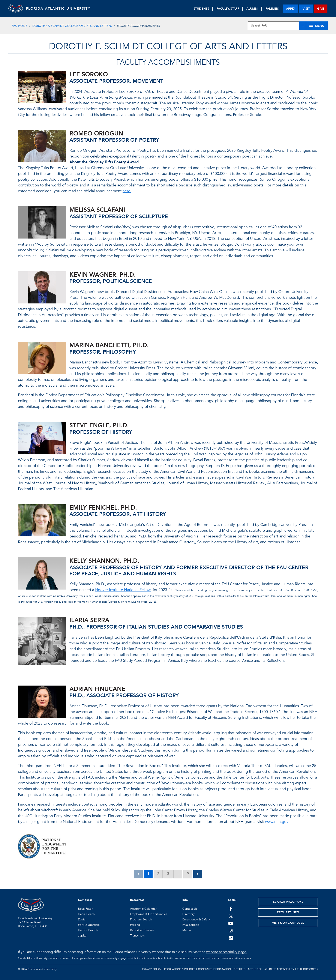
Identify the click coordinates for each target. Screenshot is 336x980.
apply (291, 9)
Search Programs (288, 902)
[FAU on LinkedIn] (231, 938)
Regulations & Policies (180, 969)
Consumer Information (214, 969)
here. (127, 191)
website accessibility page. (227, 952)
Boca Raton (86, 909)
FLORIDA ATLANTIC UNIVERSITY (62, 9)
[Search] (303, 26)
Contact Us (190, 909)
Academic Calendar (143, 909)
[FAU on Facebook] (231, 909)
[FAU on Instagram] (231, 930)
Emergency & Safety (196, 919)
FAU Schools (191, 925)
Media (187, 930)
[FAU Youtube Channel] (231, 923)
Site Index (255, 969)
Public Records (307, 969)
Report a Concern (142, 930)
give (321, 9)
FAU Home (19, 26)
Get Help (239, 969)
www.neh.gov (277, 822)
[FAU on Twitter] (231, 916)
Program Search (141, 919)
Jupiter (83, 936)
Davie (82, 919)
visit (306, 9)
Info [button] (185, 900)
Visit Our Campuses (288, 923)
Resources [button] (137, 900)
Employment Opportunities (149, 914)
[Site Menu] (317, 26)
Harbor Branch (88, 930)
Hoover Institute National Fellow (123, 590)
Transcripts (137, 936)
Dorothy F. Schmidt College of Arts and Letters (72, 26)
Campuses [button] (85, 900)
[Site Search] (277, 26)
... (178, 874)
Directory (189, 914)
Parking (135, 925)
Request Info (288, 912)
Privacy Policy (152, 969)
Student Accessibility (279, 969)
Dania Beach (86, 914)
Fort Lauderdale (89, 925)
